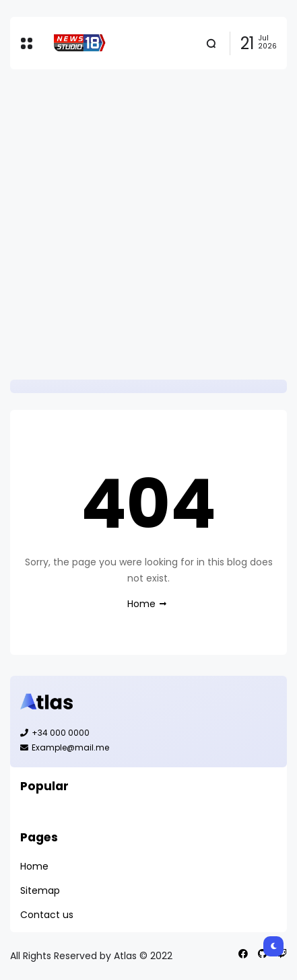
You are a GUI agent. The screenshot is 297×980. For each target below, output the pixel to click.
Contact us (47, 915)
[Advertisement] (148, 224)
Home (141, 604)
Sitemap (40, 890)
